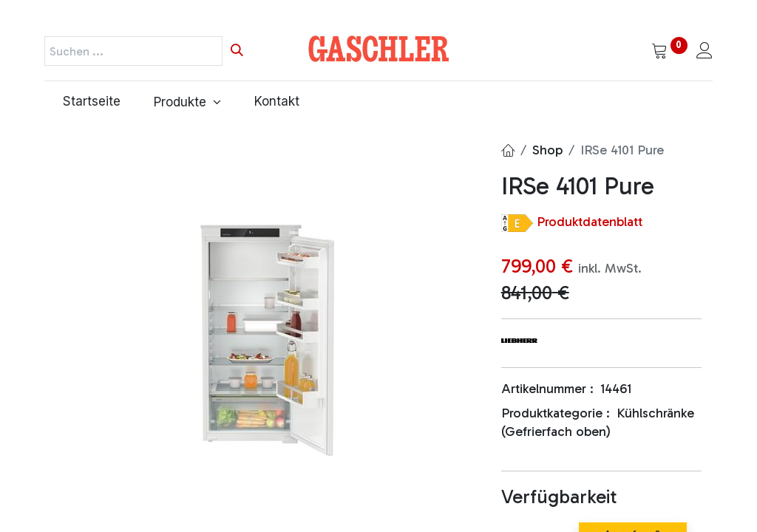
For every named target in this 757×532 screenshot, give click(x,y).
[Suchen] (237, 51)
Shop (547, 150)
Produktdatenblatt (590, 222)
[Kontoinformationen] (705, 52)
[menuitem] (90, 102)
